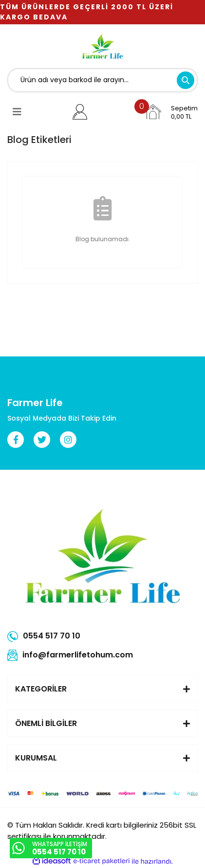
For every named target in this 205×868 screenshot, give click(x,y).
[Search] (102, 80)
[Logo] (102, 46)
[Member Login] (80, 112)
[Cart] (171, 112)
